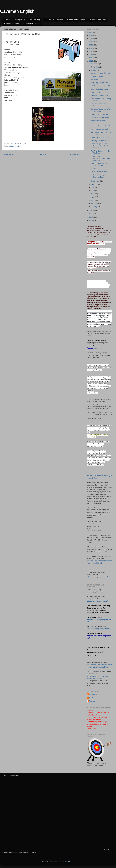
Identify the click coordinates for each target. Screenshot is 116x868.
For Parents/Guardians (54, 20)
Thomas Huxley (93, 348)
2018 (91, 39)
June (93, 191)
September (95, 181)
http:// (89, 652)
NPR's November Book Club (101, 86)
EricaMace (93, 694)
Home (7, 20)
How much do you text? (99, 129)
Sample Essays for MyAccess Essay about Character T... (100, 158)
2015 (91, 48)
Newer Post (10, 154)
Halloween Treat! (97, 76)
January (94, 207)
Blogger (71, 862)
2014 (91, 51)
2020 (91, 32)
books (12, 146)
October (94, 70)
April (93, 197)
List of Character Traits (99, 172)
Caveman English (17, 11)
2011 (91, 61)
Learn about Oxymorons (100, 89)
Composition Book (12, 24)
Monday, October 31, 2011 (101, 73)
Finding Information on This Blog (27, 20)
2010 (91, 211)
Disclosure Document (76, 20)
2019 (91, 35)
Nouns (93, 169)
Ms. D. (92, 698)
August (94, 184)
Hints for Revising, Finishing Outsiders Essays (101, 176)
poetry (18, 146)
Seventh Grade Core (97, 20)
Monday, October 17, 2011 (101, 126)
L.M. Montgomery (95, 435)
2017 (91, 42)
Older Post (76, 154)
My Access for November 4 (101, 117)
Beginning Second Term (100, 83)
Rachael (92, 701)
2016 (91, 45)
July (93, 187)
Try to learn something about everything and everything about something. (97, 343)
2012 (91, 58)
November (95, 67)
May (93, 194)
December (95, 64)
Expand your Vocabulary (100, 114)
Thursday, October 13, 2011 (101, 137)
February (95, 203)
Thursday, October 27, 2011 (101, 92)
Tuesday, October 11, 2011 (101, 141)
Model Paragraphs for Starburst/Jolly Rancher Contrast (100, 146)
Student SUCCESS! (31, 24)
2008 (91, 217)
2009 (91, 214)
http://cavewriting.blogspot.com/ (98, 629)
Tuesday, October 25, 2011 (101, 96)
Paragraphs (95, 79)
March (94, 200)
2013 (91, 55)
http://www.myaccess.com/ (97, 577)
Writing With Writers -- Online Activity (99, 164)
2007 (91, 220)
